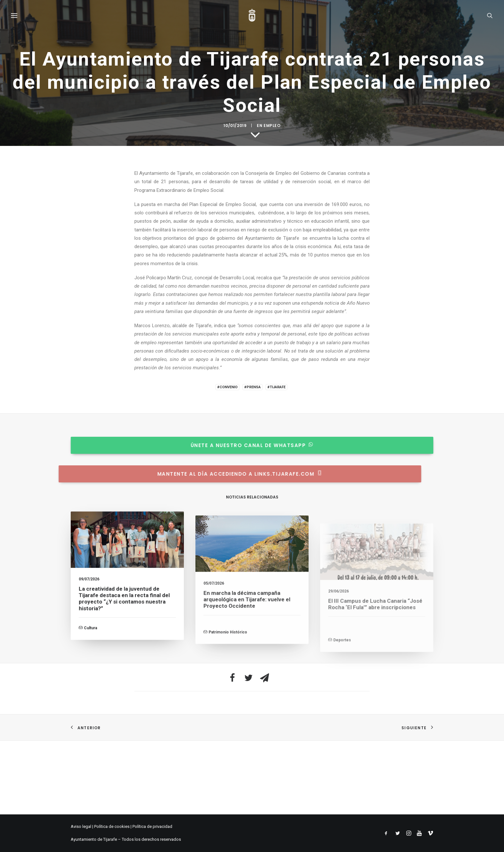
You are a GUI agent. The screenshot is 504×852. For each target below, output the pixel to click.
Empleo (272, 461)
